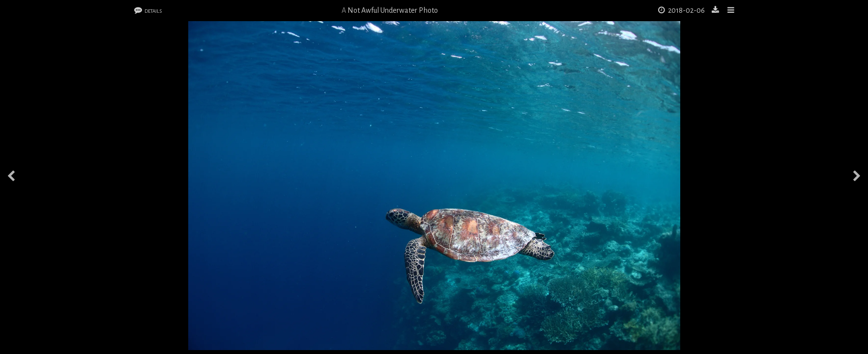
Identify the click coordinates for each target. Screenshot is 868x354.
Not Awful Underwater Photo (393, 10)
